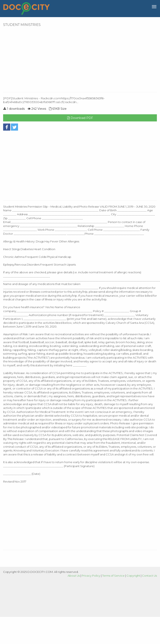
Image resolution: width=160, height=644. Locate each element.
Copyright (133, 576)
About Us (74, 576)
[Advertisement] (72, 59)
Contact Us (149, 576)
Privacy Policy (91, 576)
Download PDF (80, 118)
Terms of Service (113, 576)
